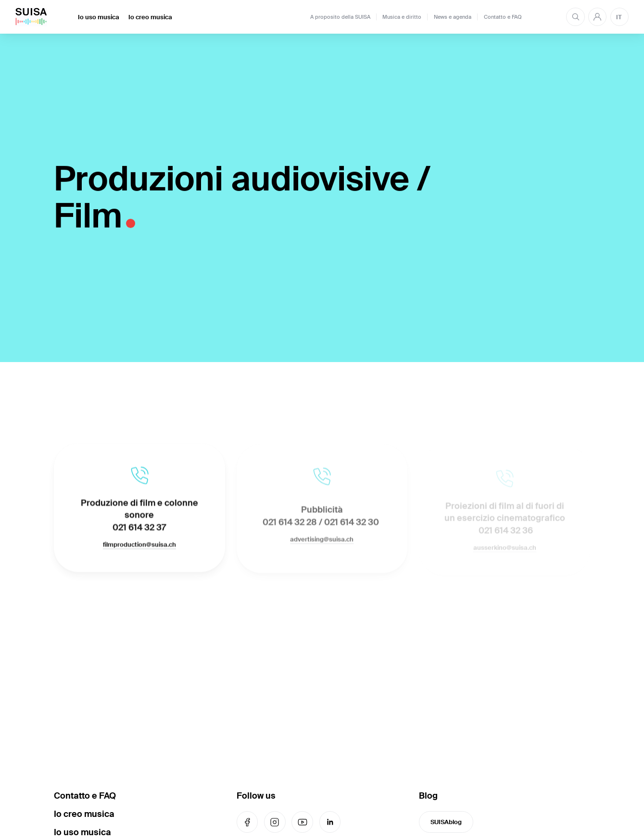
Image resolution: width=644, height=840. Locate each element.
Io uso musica (99, 17)
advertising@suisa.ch (322, 543)
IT (619, 17)
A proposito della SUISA (340, 17)
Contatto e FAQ (503, 17)
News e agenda (453, 17)
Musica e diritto (402, 17)
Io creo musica (150, 17)
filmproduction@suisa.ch (139, 546)
